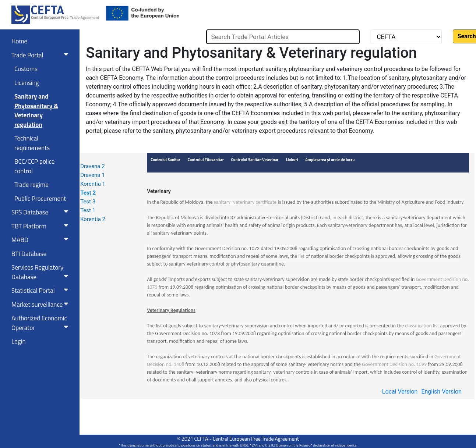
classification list (422, 326)
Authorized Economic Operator (41, 323)
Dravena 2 (92, 166)
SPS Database (41, 212)
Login (19, 341)
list (302, 256)
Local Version (400, 392)
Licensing (27, 83)
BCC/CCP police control (34, 166)
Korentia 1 (93, 184)
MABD (41, 240)
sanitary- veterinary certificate (245, 202)
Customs (26, 69)
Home (19, 41)
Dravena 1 (92, 175)
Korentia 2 (93, 219)
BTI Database (29, 254)
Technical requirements (32, 143)
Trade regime (31, 185)
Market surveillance (41, 305)
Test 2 (88, 193)
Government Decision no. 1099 (394, 364)
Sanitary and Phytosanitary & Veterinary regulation (36, 111)
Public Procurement (40, 199)
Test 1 (88, 210)
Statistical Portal (41, 291)
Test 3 (88, 202)
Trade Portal (41, 55)
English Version (441, 392)
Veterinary (159, 191)
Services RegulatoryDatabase (41, 272)
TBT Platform (41, 226)
